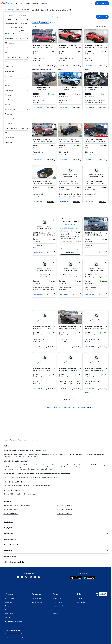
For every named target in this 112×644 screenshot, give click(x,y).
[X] (22, 577)
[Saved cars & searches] (92, 3)
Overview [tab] (34, 440)
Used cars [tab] (11, 15)
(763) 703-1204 (64, 108)
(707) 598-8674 (64, 388)
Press (7, 606)
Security (56, 614)
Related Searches (56, 539)
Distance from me (11, 24)
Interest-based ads (59, 610)
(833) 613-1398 (90, 108)
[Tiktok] (39, 577)
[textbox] (102, 26)
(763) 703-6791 (38, 201)
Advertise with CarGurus (14, 621)
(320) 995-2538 (38, 108)
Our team (8, 602)
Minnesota (81, 407)
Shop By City (56, 551)
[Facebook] (18, 577)
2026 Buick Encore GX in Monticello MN (17, 505)
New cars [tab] (23, 15)
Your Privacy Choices (60, 606)
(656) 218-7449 (89, 388)
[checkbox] (27, 27)
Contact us (81, 602)
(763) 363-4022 (90, 295)
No (14, 33)
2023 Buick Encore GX (65, 509)
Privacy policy (58, 602)
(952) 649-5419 (64, 295)
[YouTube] (26, 577)
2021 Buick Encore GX (64, 514)
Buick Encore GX (69, 407)
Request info (51, 65)
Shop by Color (56, 528)
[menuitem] (16, 3)
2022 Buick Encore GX (11, 514)
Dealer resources (38, 602)
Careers (8, 617)
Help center (81, 598)
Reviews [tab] (13, 440)
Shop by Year (56, 501)
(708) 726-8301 (38, 65)
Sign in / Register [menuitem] (102, 3)
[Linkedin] (35, 577)
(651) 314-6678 (38, 253)
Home (49, 407)
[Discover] (44, 3)
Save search (102, 17)
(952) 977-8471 (89, 201)
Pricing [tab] (26, 440)
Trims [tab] (20, 440)
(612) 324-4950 (90, 346)
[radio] (6, 33)
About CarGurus (11, 598)
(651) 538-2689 (64, 159)
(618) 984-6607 (38, 295)
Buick (35, 22)
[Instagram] (31, 577)
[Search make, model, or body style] (63, 17)
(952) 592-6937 (38, 159)
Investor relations (11, 610)
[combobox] (22, 10)
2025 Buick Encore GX (65, 505)
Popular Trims (56, 533)
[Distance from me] (23, 24)
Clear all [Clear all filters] (53, 22)
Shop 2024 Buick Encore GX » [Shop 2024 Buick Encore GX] (70, 228)
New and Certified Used (56, 545)
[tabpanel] (56, 469)
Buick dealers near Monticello (56, 562)
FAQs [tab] (6, 440)
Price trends (9, 614)
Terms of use (58, 598)
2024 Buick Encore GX (11, 509)
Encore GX (44, 22)
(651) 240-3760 (90, 159)
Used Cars (57, 407)
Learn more (70, 252)
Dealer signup (37, 598)
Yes (8, 33)
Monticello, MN (22, 20)
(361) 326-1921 (63, 201)
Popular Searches (56, 556)
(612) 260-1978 (89, 65)
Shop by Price (56, 522)
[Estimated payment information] (42, 54)
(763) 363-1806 (64, 65)
